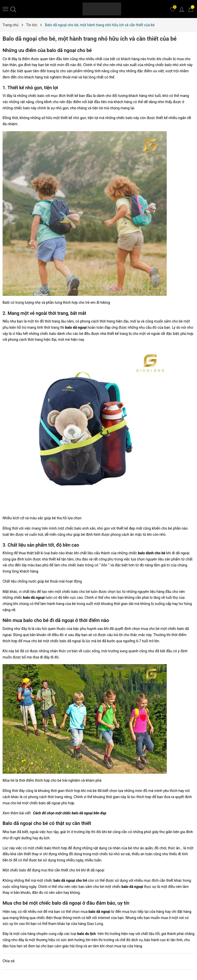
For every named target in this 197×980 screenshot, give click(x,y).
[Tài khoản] (182, 9)
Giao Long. (95, 924)
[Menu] (5, 9)
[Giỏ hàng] (191, 9)
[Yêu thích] (173, 9)
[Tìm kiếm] (13, 9)
